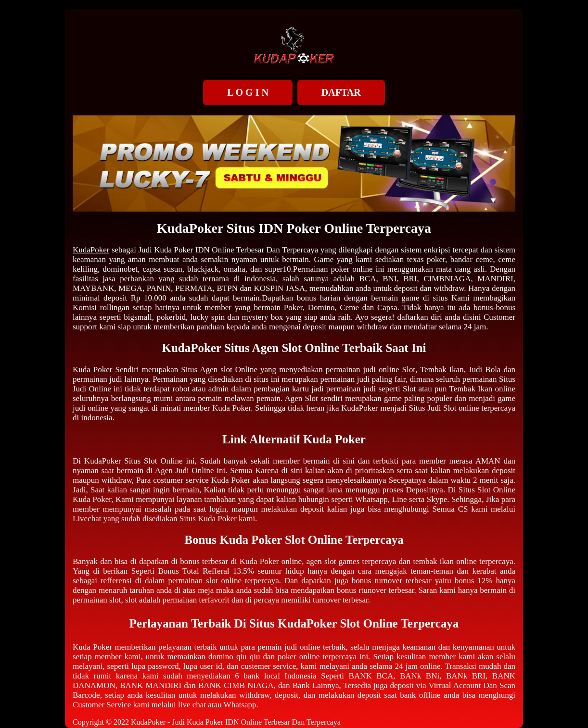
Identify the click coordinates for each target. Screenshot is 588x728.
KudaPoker (91, 250)
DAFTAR (341, 92)
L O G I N (248, 92)
